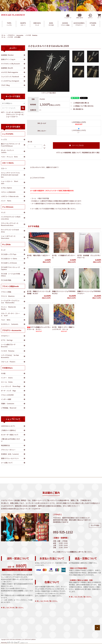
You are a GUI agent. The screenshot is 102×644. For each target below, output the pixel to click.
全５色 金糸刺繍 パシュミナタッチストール (89, 256)
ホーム (3, 35)
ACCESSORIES (79, 24)
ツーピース (10, 112)
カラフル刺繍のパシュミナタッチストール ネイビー (39, 328)
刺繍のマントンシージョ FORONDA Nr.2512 (64, 292)
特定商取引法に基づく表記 (91, 152)
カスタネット (19, 112)
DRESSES (37, 24)
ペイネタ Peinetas (32, 35)
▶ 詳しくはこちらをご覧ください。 (13, 607)
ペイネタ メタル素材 (14, 37)
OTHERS (93, 24)
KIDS (51, 24)
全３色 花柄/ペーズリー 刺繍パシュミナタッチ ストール (63, 328)
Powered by (14, 643)
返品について (76, 152)
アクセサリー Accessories (16, 35)
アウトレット (11, 114)
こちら (63, 209)
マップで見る (95, 525)
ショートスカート (12, 117)
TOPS (9, 24)
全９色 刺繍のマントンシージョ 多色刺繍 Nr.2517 (39, 292)
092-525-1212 (63, 532)
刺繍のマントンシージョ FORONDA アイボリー (89, 292)
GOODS (65, 24)
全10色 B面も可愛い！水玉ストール (38, 256)
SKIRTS (23, 24)
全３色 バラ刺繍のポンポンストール (64, 256)
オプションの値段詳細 (64, 152)
